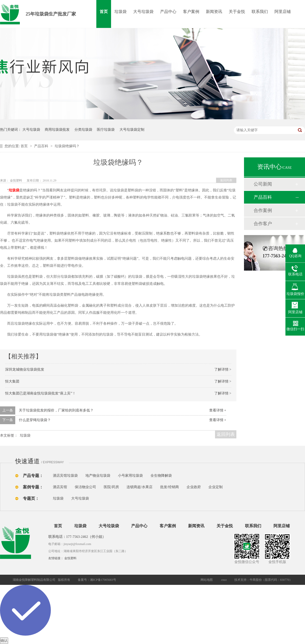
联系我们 (260, 12)
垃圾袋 (120, 12)
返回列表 (226, 180)
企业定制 (216, 487)
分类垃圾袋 (83, 130)
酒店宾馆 (60, 487)
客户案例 (191, 12)
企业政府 (194, 487)
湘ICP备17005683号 (103, 580)
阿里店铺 (283, 12)
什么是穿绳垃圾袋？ (35, 420)
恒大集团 (12, 381)
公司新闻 (263, 184)
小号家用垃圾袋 (130, 476)
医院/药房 (111, 487)
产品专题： (33, 476)
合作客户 (263, 224)
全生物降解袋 (161, 476)
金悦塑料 (70, 558)
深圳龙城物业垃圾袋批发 (25, 369)
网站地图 (207, 580)
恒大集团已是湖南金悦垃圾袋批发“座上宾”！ (40, 393)
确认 (4, 641)
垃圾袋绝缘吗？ (67, 146)
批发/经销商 (170, 487)
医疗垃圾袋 (106, 130)
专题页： (31, 498)
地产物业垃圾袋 (98, 476)
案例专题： (33, 487)
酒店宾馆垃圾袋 (65, 476)
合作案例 (263, 210)
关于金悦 (237, 12)
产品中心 (168, 12)
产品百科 (42, 146)
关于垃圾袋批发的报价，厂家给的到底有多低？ (56, 410)
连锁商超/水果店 (140, 487)
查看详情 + (218, 410)
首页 (104, 12)
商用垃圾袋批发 (57, 130)
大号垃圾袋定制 (132, 130)
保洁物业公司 (85, 487)
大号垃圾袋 (143, 12)
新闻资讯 (214, 12)
